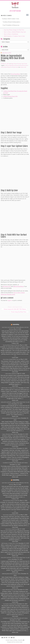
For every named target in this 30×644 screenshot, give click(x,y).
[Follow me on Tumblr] (8, 16)
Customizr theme (19, 642)
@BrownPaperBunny (18, 286)
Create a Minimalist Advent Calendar (10, 434)
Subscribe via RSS (7, 53)
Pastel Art (10, 67)
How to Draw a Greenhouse (11, 34)
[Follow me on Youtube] (9, 16)
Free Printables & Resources (11, 25)
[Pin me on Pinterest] (11, 16)
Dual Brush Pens (24, 65)
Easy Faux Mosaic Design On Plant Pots (14, 30)
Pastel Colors (16, 67)
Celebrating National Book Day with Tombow (11, 418)
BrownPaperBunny (11, 65)
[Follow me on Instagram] (7, 16)
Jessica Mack (4, 67)
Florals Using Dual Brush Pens (19, 312)
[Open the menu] (27, 15)
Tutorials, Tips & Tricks (22, 64)
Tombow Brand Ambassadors (11, 22)
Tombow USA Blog (16, 325)
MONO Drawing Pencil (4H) (10, 96)
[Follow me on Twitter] (3, 16)
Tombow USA (23, 67)
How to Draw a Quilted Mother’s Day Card (15, 32)
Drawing (18, 65)
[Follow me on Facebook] (5, 16)
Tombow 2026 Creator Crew (10, 19)
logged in (10, 300)
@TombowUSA (7, 286)
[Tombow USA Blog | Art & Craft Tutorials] (15, 5)
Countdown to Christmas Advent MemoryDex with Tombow (15, 463)
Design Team (13, 64)
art (5, 65)
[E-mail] (2, 16)
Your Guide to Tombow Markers (10, 448)
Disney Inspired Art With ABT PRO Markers (14, 309)
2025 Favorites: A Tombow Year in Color (14, 36)
